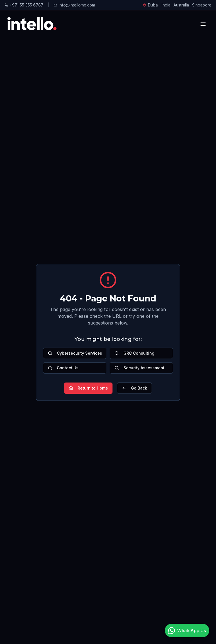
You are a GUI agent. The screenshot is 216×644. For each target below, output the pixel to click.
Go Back (134, 388)
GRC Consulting (134, 353)
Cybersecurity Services (75, 353)
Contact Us (63, 368)
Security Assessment (139, 368)
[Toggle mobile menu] (203, 24)
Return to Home (88, 388)
